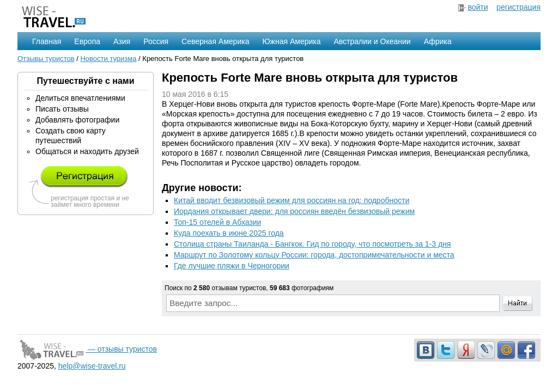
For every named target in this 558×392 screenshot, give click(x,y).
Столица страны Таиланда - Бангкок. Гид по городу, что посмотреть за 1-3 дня (312, 244)
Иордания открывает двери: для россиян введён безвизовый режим (294, 211)
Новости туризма (108, 59)
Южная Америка (291, 41)
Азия (122, 41)
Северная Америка (215, 41)
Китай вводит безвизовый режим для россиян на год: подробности (292, 200)
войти (478, 7)
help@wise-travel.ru (92, 366)
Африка (438, 41)
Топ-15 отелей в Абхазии (217, 222)
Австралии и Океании (372, 41)
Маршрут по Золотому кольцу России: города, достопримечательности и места (314, 255)
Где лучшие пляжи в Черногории (232, 266)
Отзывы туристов (46, 59)
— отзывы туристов (87, 349)
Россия (156, 41)
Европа (87, 41)
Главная (47, 41)
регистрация (518, 7)
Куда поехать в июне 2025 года (229, 233)
